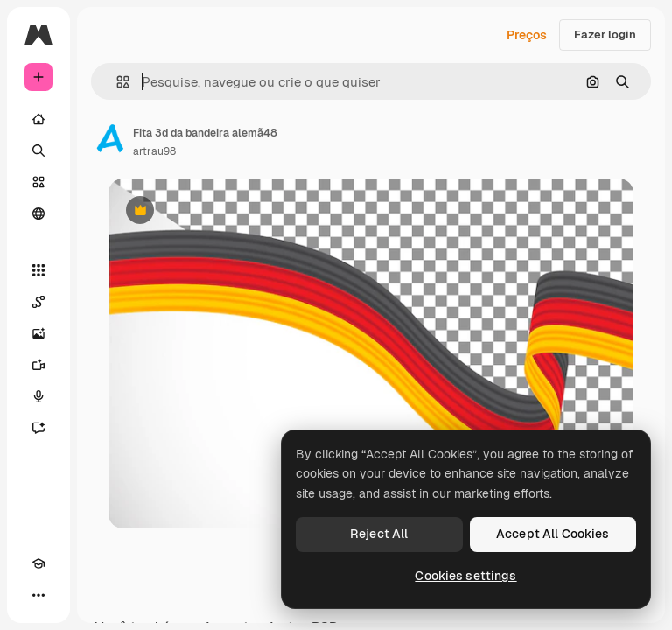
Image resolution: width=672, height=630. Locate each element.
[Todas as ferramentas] (38, 270)
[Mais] (38, 595)
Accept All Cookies (553, 534)
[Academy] (38, 563)
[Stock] (38, 182)
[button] (116, 82)
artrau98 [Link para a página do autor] (154, 151)
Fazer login (605, 35)
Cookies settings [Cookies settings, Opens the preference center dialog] (465, 576)
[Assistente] (38, 428)
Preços (527, 35)
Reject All (379, 534)
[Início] (38, 119)
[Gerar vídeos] (38, 365)
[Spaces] (38, 302)
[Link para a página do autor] (110, 140)
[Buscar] (38, 150)
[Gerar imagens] (38, 333)
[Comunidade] (38, 213)
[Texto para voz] (38, 396)
